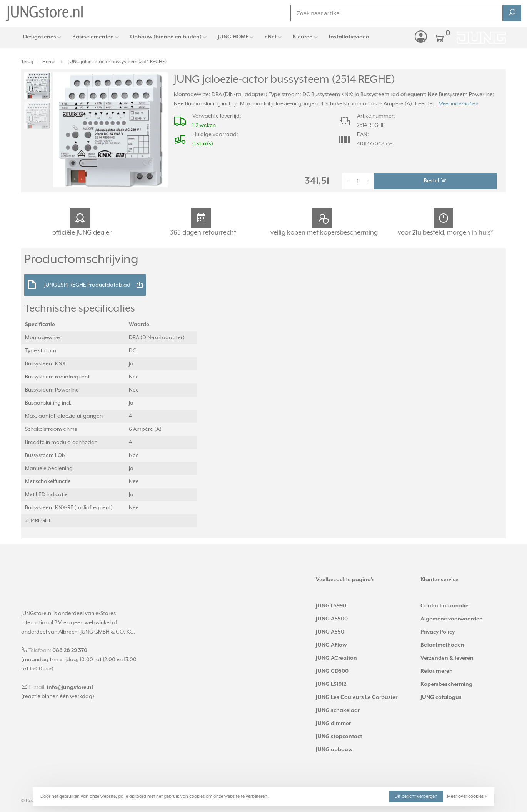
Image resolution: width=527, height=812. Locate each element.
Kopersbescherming (446, 684)
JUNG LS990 (331, 606)
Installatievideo (349, 37)
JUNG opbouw (334, 750)
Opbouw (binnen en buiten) (166, 37)
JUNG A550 (330, 632)
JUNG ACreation (336, 658)
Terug (27, 62)
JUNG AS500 (332, 619)
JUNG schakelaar (338, 710)
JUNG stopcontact (339, 737)
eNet (271, 37)
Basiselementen (93, 37)
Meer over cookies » (467, 796)
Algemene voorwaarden (452, 619)
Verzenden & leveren (447, 658)
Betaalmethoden (442, 645)
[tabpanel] (111, 130)
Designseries (40, 37)
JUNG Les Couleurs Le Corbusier (357, 697)
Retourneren (437, 671)
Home (49, 62)
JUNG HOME (233, 37)
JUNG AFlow (331, 645)
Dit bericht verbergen (416, 796)
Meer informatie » (458, 104)
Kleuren (303, 37)
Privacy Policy (438, 632)
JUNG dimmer (333, 724)
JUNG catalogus (441, 697)
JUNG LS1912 (331, 684)
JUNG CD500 (332, 671)
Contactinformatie (444, 606)
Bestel (435, 180)
